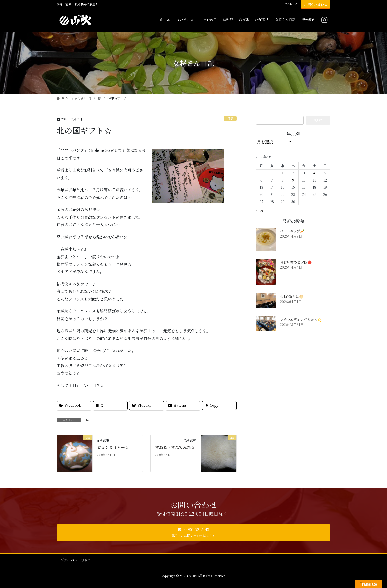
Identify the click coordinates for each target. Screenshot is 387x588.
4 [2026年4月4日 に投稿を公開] (314, 173)
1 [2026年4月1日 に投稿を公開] (283, 173)
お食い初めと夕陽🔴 (296, 262)
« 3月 (260, 210)
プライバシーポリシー (77, 560)
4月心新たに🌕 (292, 296)
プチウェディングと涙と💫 (301, 319)
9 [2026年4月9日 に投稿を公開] (293, 180)
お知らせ (291, 4)
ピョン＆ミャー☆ (113, 447)
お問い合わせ (316, 4)
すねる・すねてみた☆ (175, 447)
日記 (230, 118)
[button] (193, 533)
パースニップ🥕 (292, 231)
